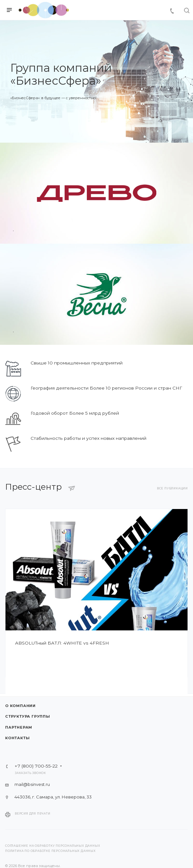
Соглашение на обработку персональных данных (53, 846)
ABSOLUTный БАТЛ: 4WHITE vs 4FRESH (62, 643)
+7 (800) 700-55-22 (36, 766)
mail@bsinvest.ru (32, 784)
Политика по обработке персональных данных (51, 851)
